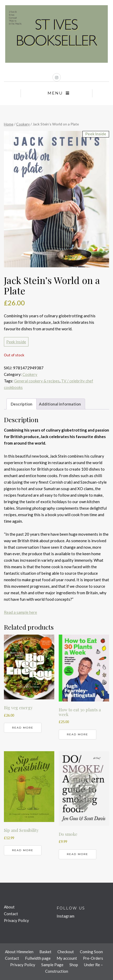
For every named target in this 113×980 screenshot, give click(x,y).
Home (9, 124)
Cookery (23, 124)
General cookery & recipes (37, 381)
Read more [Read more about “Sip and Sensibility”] (23, 850)
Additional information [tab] (60, 404)
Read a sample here (20, 612)
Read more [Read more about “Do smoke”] (78, 854)
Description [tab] (22, 404)
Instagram (66, 916)
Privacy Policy (16, 920)
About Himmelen (19, 952)
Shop (74, 965)
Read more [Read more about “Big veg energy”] (23, 728)
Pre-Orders (93, 958)
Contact (11, 914)
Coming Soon (91, 952)
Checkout (66, 952)
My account (67, 958)
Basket (45, 952)
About (9, 907)
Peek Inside (16, 342)
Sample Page (52, 965)
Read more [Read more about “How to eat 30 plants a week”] (78, 734)
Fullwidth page (38, 958)
